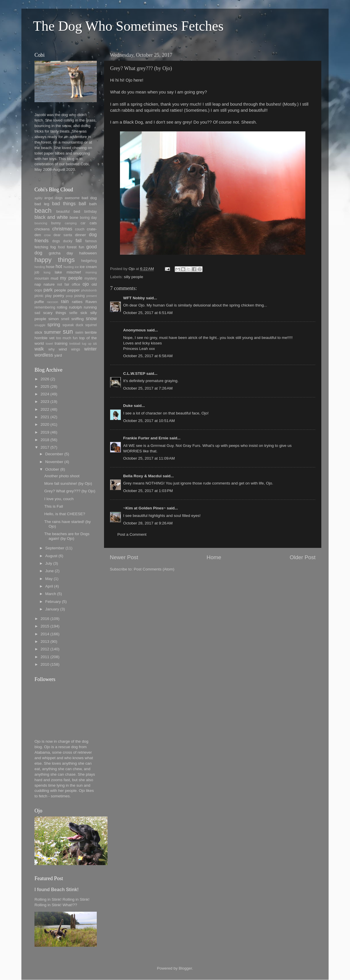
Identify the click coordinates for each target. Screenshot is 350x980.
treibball (75, 344)
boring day (88, 218)
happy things (55, 260)
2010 (45, 664)
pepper (74, 290)
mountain (42, 278)
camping (71, 223)
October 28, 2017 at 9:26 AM (148, 523)
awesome (72, 198)
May (49, 579)
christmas (62, 229)
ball (82, 203)
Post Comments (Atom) (154, 569)
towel (49, 344)
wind (63, 349)
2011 (45, 657)
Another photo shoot (62, 476)
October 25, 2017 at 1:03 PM (148, 491)
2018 (45, 440)
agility (39, 198)
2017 (45, 447)
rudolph (75, 307)
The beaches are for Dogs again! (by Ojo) (67, 536)
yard (58, 355)
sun (68, 332)
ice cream (88, 267)
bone (74, 218)
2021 (45, 417)
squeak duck (73, 325)
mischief (74, 272)
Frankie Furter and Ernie (146, 438)
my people (71, 278)
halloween (88, 253)
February (53, 602)
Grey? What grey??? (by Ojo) (70, 491)
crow (47, 235)
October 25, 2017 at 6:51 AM (148, 313)
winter (91, 349)
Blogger (185, 968)
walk (39, 349)
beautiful (63, 212)
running (90, 307)
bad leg (42, 204)
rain (65, 301)
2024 (45, 394)
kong (47, 272)
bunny (56, 223)
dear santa (63, 235)
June (49, 571)
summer (52, 332)
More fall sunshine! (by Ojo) (68, 483)
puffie (39, 302)
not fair (63, 285)
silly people (133, 277)
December (54, 454)
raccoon (52, 302)
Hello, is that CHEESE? (65, 514)
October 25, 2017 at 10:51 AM (149, 421)
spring (54, 324)
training (61, 343)
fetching (41, 247)
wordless (44, 355)
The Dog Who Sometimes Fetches (128, 26)
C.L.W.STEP (134, 374)
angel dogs (53, 198)
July (49, 563)
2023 (45, 402)
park (48, 290)
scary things (55, 313)
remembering (45, 307)
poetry (59, 296)
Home (214, 557)
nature (49, 284)
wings (75, 349)
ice (77, 267)
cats (93, 223)
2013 (45, 642)
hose (50, 267)
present (92, 296)
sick (84, 313)
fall (79, 241)
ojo (86, 284)
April (49, 586)
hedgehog (89, 261)
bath (93, 204)
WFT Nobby (134, 298)
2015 (45, 626)
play (48, 296)
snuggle (40, 325)
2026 (45, 379)
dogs (56, 241)
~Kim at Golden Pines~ (144, 508)
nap (38, 284)
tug (84, 344)
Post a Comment (132, 534)
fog (53, 247)
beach (43, 211)
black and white (51, 217)
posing (80, 296)
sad (37, 313)
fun (82, 247)
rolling (62, 307)
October (52, 469)
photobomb (89, 290)
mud (54, 278)
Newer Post (124, 557)
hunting (69, 267)
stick (38, 332)
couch (80, 229)
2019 (45, 432)
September (55, 548)
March (51, 594)
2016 (45, 619)
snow (91, 318)
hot (59, 266)
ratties (77, 302)
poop (69, 296)
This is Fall (54, 506)
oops (38, 290)
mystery (91, 278)
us (95, 344)
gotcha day (61, 253)
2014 (45, 634)
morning (91, 272)
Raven (91, 302)
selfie (73, 313)
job (37, 272)
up (90, 344)
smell (65, 319)
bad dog (89, 198)
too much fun (67, 338)
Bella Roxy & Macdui (142, 476)
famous (91, 241)
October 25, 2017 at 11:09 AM (149, 458)
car (83, 223)
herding (40, 267)
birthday (91, 212)
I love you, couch (59, 499)
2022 (45, 409)
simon (54, 319)
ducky (68, 241)
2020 (45, 424)
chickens (42, 229)
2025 (45, 387)
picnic (39, 296)
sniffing (78, 319)
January (52, 609)
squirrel (91, 325)
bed (77, 211)
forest (72, 247)
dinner (81, 235)
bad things (64, 203)
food (61, 247)
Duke (128, 406)
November (54, 462)
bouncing (41, 223)
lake (58, 272)
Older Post (303, 557)
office (76, 285)
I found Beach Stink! (57, 890)
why (52, 349)
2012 (45, 649)
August (51, 556)
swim (79, 333)
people (60, 290)
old (94, 284)
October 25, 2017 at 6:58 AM (148, 356)
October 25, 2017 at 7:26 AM (148, 388)
